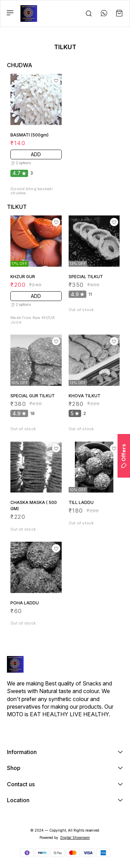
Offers (124, 456)
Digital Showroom (75, 838)
